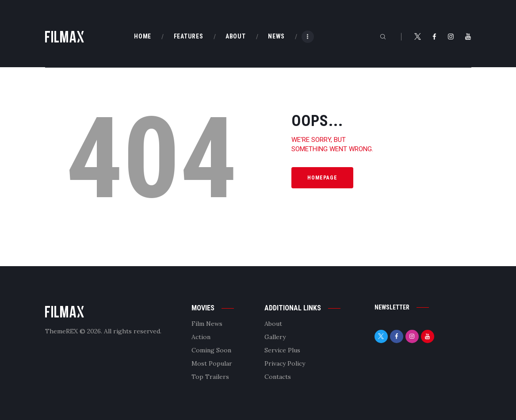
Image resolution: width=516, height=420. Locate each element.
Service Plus (282, 350)
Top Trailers (210, 377)
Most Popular (212, 363)
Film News (207, 324)
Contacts (278, 377)
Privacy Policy (285, 363)
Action (201, 337)
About (273, 324)
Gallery (275, 337)
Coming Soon (211, 350)
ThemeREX (61, 331)
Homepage (322, 178)
